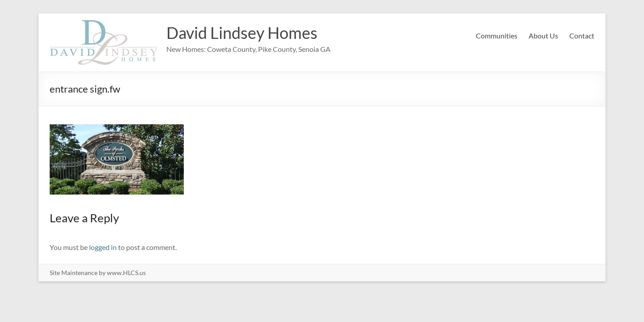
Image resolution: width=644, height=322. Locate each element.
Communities (497, 36)
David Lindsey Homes (242, 33)
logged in (103, 247)
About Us (543, 36)
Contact (582, 36)
